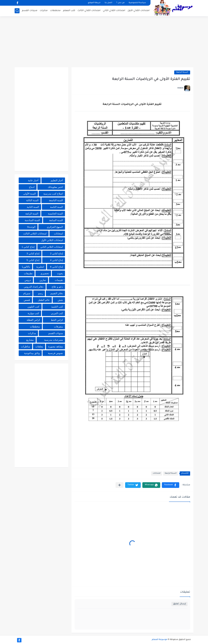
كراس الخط (57, 320)
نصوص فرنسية (55, 353)
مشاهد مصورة (56, 346)
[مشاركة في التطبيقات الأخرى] (120, 485)
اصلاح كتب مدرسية (53, 194)
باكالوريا (26, 267)
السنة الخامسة (55, 214)
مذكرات (44, 11)
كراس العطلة (33, 320)
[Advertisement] (104, 42)
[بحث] (17, 11)
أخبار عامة (33, 180)
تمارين (43, 280)
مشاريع (30, 340)
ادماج (32, 187)
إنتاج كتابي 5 (33, 260)
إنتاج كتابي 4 (56, 260)
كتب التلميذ (57, 307)
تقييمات (59, 280)
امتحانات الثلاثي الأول (139, 11)
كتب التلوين (33, 307)
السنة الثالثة (32, 200)
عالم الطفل (44, 300)
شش (60, 300)
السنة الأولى (29, 194)
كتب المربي (57, 313)
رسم (40, 293)
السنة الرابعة (182, 72)
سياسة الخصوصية (137, 3)
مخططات (55, 11)
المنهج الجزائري (55, 227)
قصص (27, 300)
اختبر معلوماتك (55, 187)
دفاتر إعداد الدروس (34, 287)
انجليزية (40, 267)
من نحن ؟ (120, 3)
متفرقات (58, 327)
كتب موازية (33, 313)
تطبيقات (28, 273)
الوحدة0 (31, 227)
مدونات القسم (30, 11)
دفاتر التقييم (57, 293)
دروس (28, 280)
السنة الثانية (33, 207)
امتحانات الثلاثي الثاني (114, 11)
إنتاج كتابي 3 (33, 253)
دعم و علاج (57, 287)
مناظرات (26, 346)
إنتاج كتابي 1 (28, 247)
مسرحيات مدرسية (54, 340)
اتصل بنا (108, 3)
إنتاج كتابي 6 (56, 267)
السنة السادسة (32, 220)
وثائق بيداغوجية (32, 353)
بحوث (60, 273)
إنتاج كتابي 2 (56, 253)
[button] (171, 485)
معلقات (39, 346)
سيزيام (27, 293)
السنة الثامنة (56, 207)
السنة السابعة (56, 220)
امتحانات (157, 473)
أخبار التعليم (57, 180)
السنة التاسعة (56, 200)
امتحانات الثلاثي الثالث (89, 11)
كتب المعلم (69, 11)
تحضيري (45, 273)
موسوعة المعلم (159, 640)
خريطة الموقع (94, 3)
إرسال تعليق (179, 604)
